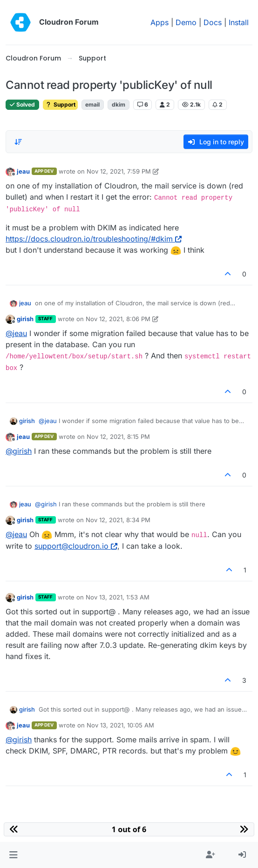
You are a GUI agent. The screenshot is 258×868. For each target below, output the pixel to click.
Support (60, 104)
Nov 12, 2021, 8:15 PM (118, 437)
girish (25, 319)
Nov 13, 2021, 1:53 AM (118, 597)
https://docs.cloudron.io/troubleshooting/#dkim (94, 239)
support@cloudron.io (76, 546)
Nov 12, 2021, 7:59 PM (119, 171)
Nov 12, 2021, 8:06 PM (118, 319)
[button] (13, 855)
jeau (23, 171)
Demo (186, 22)
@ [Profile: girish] (19, 451)
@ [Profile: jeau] (16, 333)
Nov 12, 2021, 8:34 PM (118, 520)
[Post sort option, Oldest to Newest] (18, 142)
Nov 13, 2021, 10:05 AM (120, 725)
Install (239, 22)
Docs (213, 22)
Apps (160, 22)
